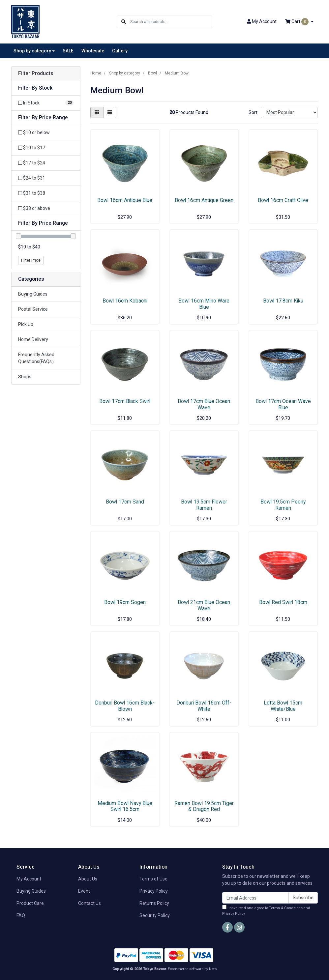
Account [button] (262, 21)
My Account (29, 879)
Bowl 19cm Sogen (125, 602)
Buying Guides (33, 294)
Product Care (30, 903)
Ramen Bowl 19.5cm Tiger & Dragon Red (204, 806)
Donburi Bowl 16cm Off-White (204, 706)
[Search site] (124, 22)
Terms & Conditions (286, 908)
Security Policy (155, 915)
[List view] (110, 113)
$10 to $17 (32, 148)
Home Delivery (33, 339)
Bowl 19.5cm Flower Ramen (204, 505)
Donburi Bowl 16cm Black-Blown (125, 706)
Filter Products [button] (36, 73)
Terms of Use (153, 879)
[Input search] (171, 22)
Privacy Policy (154, 891)
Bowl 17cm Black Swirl (125, 401)
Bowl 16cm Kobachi (125, 301)
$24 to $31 (32, 178)
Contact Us (90, 903)
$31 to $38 (32, 193)
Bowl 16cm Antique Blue (125, 200)
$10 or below (34, 132)
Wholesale (93, 51)
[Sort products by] (289, 113)
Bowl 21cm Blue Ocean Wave (204, 605)
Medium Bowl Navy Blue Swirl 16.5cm (125, 806)
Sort (253, 112)
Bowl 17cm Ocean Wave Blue (283, 404)
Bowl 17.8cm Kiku (283, 301)
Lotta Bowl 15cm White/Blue (283, 706)
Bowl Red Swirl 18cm (283, 602)
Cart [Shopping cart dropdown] (297, 22)
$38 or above (34, 208)
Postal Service (33, 309)
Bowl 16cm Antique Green (204, 200)
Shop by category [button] (32, 51)
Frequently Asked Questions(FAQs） (37, 358)
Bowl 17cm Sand (125, 502)
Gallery (120, 51)
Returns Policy (154, 903)
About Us (88, 879)
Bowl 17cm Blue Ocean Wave (204, 404)
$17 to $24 (32, 163)
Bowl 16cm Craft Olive (283, 200)
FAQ (21, 915)
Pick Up (26, 324)
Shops (25, 377)
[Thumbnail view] (97, 113)
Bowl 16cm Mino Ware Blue (204, 304)
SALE (68, 51)
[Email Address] (255, 898)
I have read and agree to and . (266, 910)
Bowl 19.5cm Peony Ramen (283, 505)
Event (84, 891)
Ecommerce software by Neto (192, 969)
